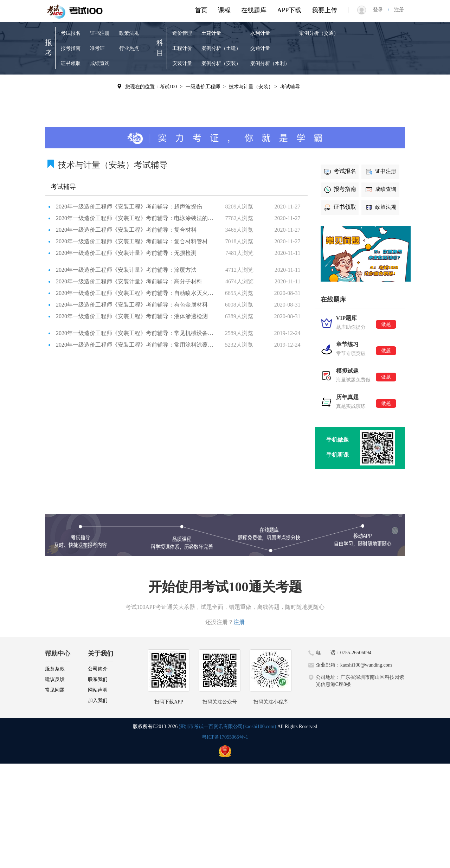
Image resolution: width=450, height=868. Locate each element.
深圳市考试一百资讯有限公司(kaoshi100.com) (227, 726)
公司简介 (98, 669)
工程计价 (182, 48)
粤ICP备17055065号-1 (225, 737)
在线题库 (254, 10)
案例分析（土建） (221, 48)
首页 (201, 10)
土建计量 (211, 33)
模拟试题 (71, 116)
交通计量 (260, 48)
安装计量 (182, 63)
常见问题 (55, 690)
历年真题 (100, 86)
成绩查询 (100, 63)
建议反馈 (55, 679)
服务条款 (55, 669)
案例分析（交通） (319, 33)
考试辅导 (100, 101)
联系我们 (98, 679)
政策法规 (129, 33)
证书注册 (100, 33)
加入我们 (98, 700)
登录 (380, 10)
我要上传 (324, 10)
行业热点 (129, 48)
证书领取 (71, 63)
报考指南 (71, 48)
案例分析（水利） (270, 63)
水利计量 (260, 33)
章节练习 (71, 101)
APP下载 (289, 10)
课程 (224, 10)
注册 (397, 10)
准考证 (97, 48)
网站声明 (98, 690)
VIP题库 (70, 86)
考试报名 (71, 33)
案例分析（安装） (221, 63)
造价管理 (182, 33)
